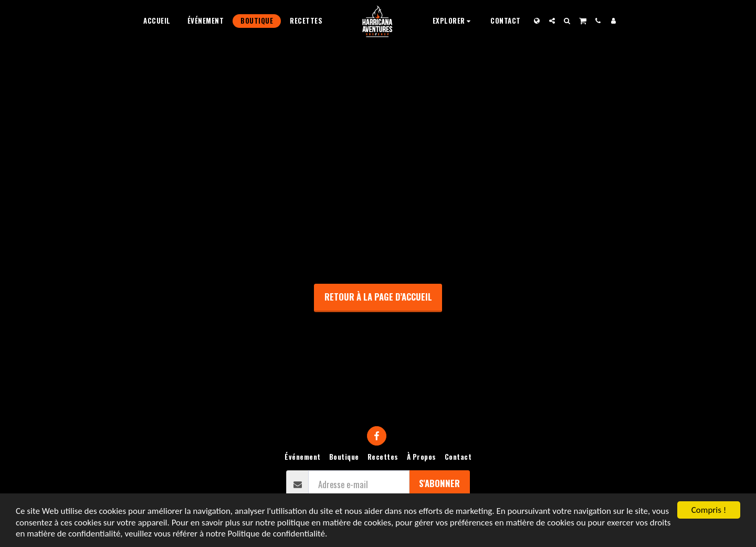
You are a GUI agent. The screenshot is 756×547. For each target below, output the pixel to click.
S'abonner (439, 483)
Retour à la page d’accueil (378, 297)
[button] (453, 21)
